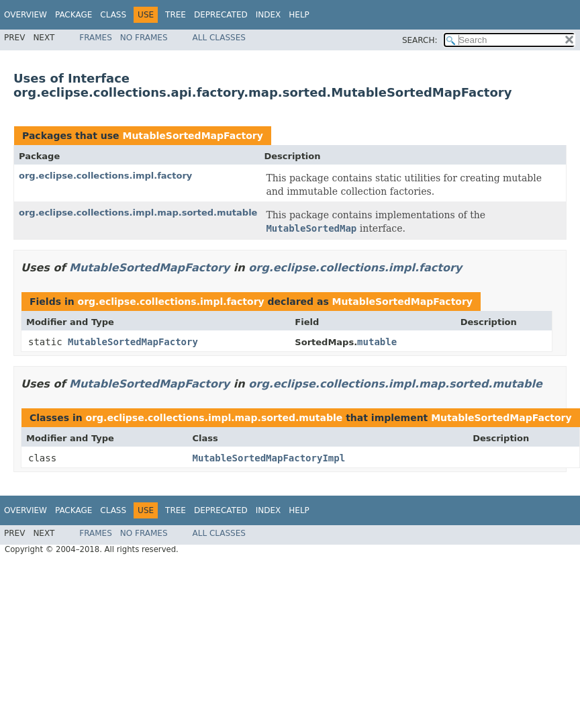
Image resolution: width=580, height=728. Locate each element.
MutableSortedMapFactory (192, 136)
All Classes (219, 38)
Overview (26, 15)
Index (269, 15)
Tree (176, 15)
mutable (377, 342)
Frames (96, 38)
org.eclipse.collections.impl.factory (105, 176)
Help (299, 15)
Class (113, 15)
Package (74, 15)
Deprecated (221, 15)
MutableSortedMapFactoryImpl (269, 458)
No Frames (144, 38)
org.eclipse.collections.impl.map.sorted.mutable (138, 213)
